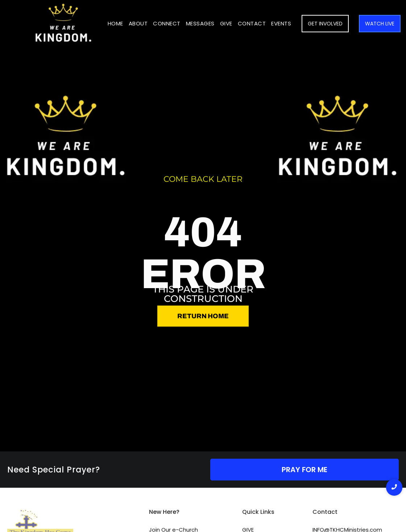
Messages (200, 23)
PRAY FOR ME (304, 470)
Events (281, 23)
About (138, 23)
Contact (252, 23)
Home (115, 23)
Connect (167, 23)
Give (226, 23)
